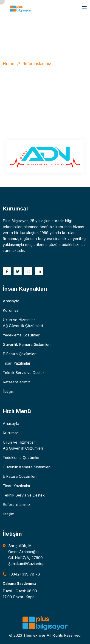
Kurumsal (11, 310)
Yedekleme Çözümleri (22, 335)
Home (10, 64)
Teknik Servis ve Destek (24, 373)
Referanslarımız (17, 382)
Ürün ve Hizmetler (19, 320)
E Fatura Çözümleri (20, 354)
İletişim (8, 391)
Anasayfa (11, 301)
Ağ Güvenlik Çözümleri (23, 326)
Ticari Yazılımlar (17, 363)
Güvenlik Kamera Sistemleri (27, 344)
